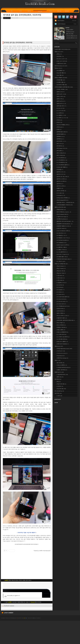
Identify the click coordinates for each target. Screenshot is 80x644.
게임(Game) (59, 346)
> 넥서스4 (59, 120)
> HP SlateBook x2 (61, 243)
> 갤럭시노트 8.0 (61, 101)
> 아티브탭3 (60, 170)
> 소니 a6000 (60, 290)
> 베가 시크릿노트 (61, 153)
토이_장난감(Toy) (59, 391)
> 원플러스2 (60, 188)
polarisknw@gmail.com (72, 36)
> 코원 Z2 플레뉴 (61, 330)
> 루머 (59, 54)
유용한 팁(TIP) (7, 18)
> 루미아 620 (60, 127)
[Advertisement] (27, 594)
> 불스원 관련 (60, 363)
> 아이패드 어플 (61, 82)
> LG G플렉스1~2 (61, 115)
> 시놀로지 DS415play (62, 217)
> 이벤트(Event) (61, 64)
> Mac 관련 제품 (61, 73)
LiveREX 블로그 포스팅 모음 (62, 49)
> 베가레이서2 (60, 146)
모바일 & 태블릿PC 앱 (61, 78)
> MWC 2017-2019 (62, 61)
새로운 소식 (59, 52)
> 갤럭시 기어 (60, 99)
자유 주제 (58, 393)
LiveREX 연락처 (70, 30)
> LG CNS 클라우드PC (62, 252)
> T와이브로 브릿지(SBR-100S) (64, 259)
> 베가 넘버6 (60, 151)
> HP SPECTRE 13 (61, 233)
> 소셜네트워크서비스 (62, 375)
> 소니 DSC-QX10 (61, 304)
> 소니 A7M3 (60, 285)
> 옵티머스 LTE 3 (61, 174)
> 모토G (59, 129)
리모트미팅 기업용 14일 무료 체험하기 (27, 533)
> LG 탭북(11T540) (61, 250)
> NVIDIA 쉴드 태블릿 (62, 167)
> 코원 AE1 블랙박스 (62, 365)
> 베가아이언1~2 (61, 141)
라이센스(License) (70, 32)
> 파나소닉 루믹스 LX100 (63, 316)
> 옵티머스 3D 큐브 (61, 181)
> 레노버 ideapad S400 (62, 214)
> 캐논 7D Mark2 (61, 269)
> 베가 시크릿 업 (61, 155)
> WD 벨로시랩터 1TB (62, 257)
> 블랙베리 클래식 (61, 134)
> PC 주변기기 (61, 261)
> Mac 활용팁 (60, 71)
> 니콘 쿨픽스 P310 (61, 283)
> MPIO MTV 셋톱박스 (62, 342)
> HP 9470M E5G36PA (62, 240)
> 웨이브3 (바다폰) (61, 191)
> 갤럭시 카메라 (60, 313)
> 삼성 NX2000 (60, 311)
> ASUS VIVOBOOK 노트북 (63, 231)
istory (19, 641)
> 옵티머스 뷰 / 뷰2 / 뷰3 (63, 177)
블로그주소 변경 (70, 34)
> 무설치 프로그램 (61, 384)
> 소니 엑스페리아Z (61, 158)
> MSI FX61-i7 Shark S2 (63, 254)
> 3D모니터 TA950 (61, 228)
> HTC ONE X (60, 193)
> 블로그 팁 (60, 377)
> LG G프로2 (60, 113)
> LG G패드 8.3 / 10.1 (62, 118)
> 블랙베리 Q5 (60, 139)
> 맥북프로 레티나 (61, 210)
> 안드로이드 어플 (62, 85)
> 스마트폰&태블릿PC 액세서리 (64, 205)
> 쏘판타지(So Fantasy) (62, 358)
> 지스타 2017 (61, 351)
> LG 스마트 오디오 (61, 334)
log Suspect (37, 641)
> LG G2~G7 (60, 108)
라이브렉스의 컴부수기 (14, 619)
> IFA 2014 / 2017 (62, 59)
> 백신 (58, 382)
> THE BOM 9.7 (61, 195)
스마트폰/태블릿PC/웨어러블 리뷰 (64, 87)
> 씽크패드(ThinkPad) (62, 219)
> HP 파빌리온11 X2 (62, 236)
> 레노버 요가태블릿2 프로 (63, 125)
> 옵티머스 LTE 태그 (61, 179)
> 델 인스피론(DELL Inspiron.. (64, 212)
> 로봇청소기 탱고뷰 (61, 327)
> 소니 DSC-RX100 (61, 299)
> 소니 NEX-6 (60, 292)
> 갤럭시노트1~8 (61, 94)
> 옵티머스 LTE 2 (61, 172)
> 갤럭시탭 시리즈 (61, 106)
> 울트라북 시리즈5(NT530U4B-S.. (65, 221)
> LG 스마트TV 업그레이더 (63, 337)
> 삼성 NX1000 (60, 309)
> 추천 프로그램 (61, 389)
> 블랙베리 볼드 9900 (62, 132)
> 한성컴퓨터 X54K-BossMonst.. (64, 224)
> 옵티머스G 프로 (61, 186)
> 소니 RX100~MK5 (62, 301)
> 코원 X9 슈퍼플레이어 (62, 332)
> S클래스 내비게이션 (62, 370)
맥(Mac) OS (58, 68)
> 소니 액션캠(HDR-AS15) (63, 306)
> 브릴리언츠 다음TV (62, 318)
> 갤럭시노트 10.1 (61, 104)
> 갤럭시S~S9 (60, 92)
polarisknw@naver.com (72, 38)
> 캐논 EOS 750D (61, 273)
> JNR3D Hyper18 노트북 (63, 245)
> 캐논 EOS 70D (61, 271)
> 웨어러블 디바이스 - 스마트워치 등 (65, 203)
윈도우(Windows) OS (61, 66)
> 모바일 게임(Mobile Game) (64, 349)
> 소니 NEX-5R (60, 294)
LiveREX (3, 641)
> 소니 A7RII (60, 287)
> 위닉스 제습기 (60, 323)
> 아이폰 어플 (61, 80)
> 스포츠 (59, 396)
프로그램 (58, 379)
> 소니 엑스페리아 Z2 (62, 162)
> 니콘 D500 (60, 276)
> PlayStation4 (60, 356)
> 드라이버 (60, 386)
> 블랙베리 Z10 (60, 137)
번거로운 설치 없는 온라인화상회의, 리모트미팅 (22, 15)
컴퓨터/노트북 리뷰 (60, 207)
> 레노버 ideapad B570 (62, 200)
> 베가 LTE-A (60, 144)
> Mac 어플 (60, 75)
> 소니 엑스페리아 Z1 (62, 160)
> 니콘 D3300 (60, 280)
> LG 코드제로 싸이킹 (62, 339)
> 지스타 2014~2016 (62, 353)
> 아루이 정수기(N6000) (62, 344)
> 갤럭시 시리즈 (61, 96)
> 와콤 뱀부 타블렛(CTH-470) (64, 226)
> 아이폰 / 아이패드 (62, 89)
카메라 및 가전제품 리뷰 (61, 264)
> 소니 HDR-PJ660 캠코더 (63, 297)
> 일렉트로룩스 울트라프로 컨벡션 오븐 (66, 320)
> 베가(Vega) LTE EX (62, 148)
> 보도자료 (60, 56)
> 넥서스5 (59, 122)
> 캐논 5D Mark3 (61, 266)
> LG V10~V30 (61, 111)
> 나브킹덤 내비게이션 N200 (63, 367)
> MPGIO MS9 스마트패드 (63, 198)
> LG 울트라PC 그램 (61, 247)
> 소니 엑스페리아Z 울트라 (63, 165)
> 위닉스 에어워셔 (61, 325)
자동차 (57, 360)
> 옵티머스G (60, 184)
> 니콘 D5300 (60, 278)
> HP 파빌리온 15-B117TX (63, 238)
